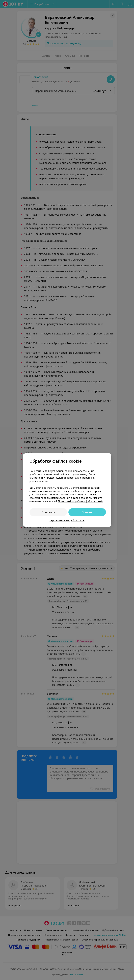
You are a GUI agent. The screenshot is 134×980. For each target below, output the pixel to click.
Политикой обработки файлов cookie (81, 501)
